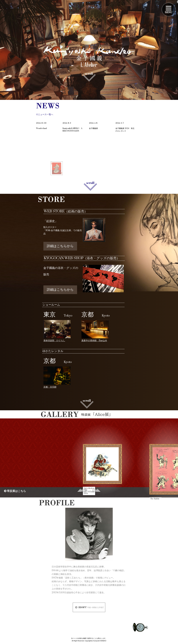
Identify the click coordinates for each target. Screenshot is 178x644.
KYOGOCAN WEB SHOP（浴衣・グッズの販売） (82, 258)
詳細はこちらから (60, 246)
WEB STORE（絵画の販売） (66, 211)
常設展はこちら (15, 491)
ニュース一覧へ (45, 114)
